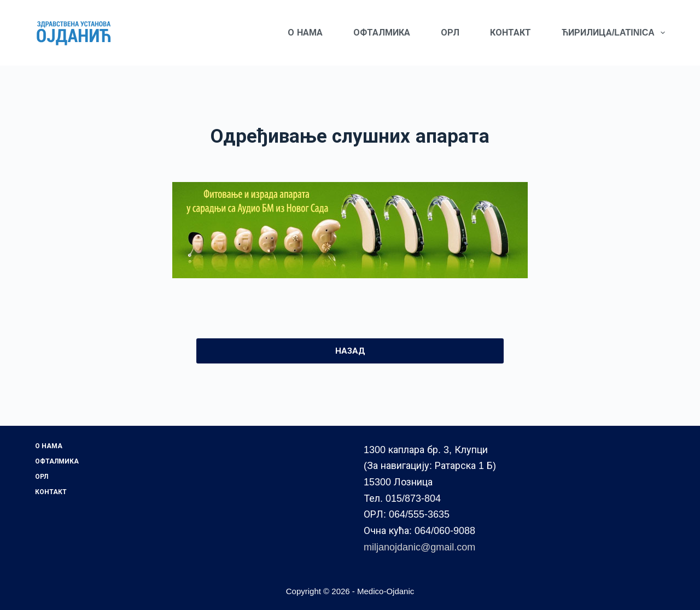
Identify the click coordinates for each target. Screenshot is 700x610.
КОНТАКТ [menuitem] (511, 33)
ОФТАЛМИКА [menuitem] (382, 33)
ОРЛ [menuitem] (450, 33)
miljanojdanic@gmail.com (419, 547)
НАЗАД (350, 351)
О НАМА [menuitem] (305, 33)
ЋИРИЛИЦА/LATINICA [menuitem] (613, 33)
